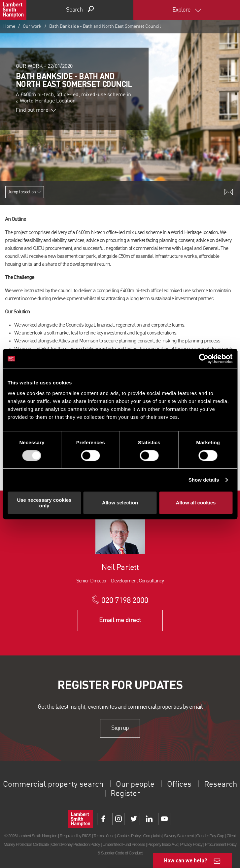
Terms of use (104, 836)
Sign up (120, 728)
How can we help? (186, 860)
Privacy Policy (191, 844)
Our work (32, 26)
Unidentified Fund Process (123, 844)
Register (125, 794)
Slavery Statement (179, 836)
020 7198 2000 (125, 601)
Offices (179, 785)
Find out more (36, 110)
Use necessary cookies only (44, 503)
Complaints (152, 836)
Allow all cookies (196, 503)
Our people (135, 785)
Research (221, 785)
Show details (204, 480)
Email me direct (120, 620)
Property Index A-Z (163, 844)
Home (9, 26)
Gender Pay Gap (210, 836)
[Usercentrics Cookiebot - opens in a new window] (204, 359)
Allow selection (120, 503)
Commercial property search (53, 785)
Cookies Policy (129, 836)
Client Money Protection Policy (76, 844)
